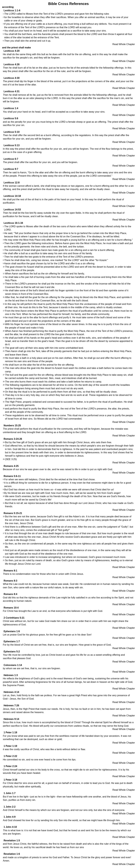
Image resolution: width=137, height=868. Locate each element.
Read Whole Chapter (124, 44)
